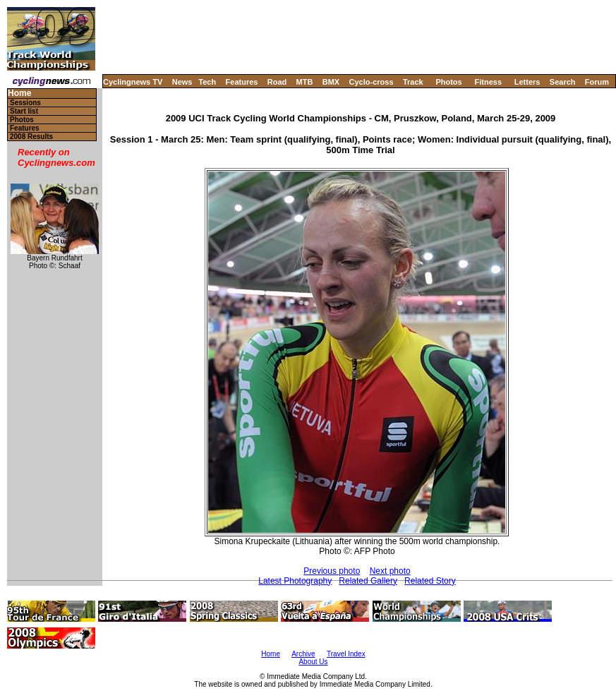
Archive (303, 654)
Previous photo (332, 571)
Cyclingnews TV (133, 82)
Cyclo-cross (372, 82)
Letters (527, 82)
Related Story (430, 581)
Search (563, 82)
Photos (448, 82)
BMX (331, 82)
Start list (24, 111)
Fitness (488, 82)
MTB (305, 82)
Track (413, 82)
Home (19, 94)
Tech (207, 82)
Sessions (25, 103)
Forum (597, 82)
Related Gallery (368, 581)
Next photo (390, 571)
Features (242, 82)
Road (277, 82)
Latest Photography (295, 581)
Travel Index (346, 654)
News (182, 82)
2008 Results (31, 137)
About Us (313, 662)
